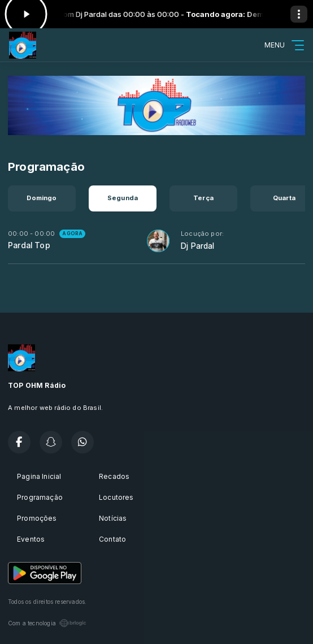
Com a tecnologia (47, 623)
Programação (40, 497)
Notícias (113, 518)
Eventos (31, 539)
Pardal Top (29, 245)
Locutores (116, 497)
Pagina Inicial (39, 476)
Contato (112, 539)
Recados (114, 476)
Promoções (37, 518)
